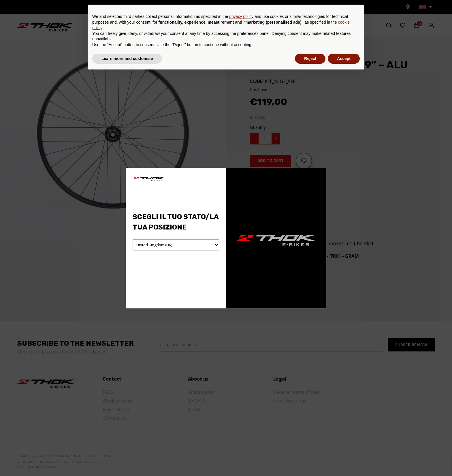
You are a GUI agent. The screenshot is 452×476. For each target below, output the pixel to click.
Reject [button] (310, 460)
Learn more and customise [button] (127, 460)
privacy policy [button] (241, 418)
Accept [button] (344, 460)
